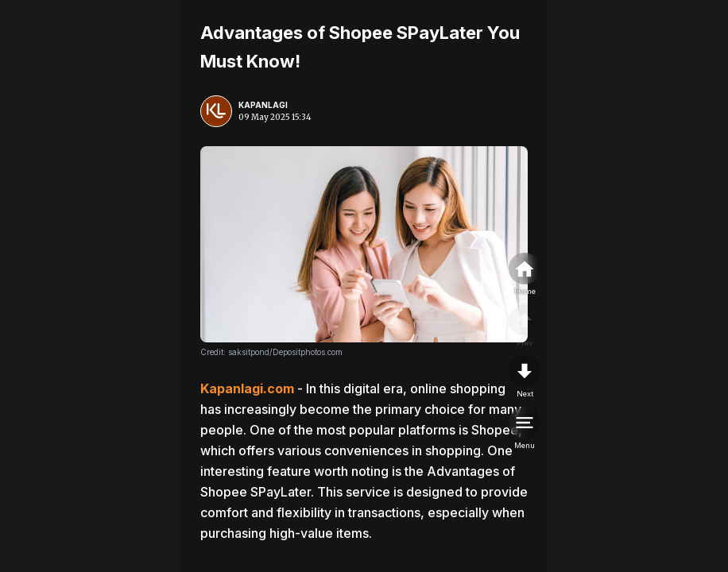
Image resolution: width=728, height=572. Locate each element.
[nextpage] (525, 377)
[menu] (525, 429)
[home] (525, 275)
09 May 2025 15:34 (275, 117)
